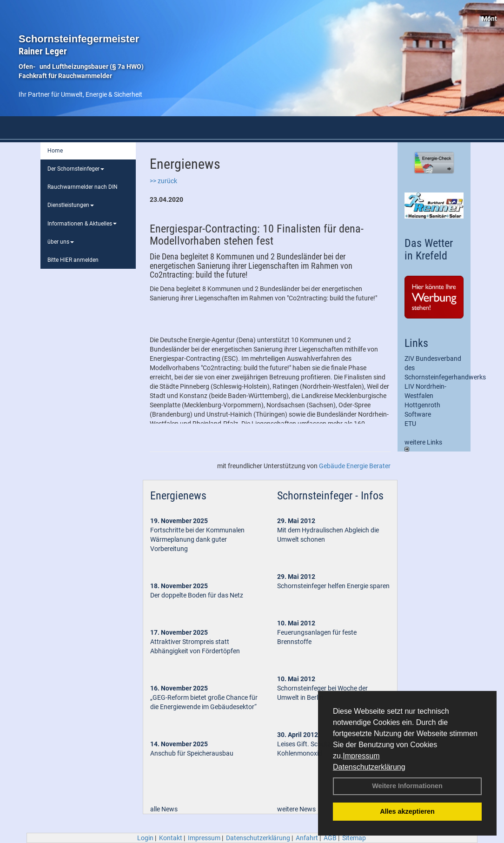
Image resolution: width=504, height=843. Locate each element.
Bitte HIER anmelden (73, 260)
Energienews (178, 496)
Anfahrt (307, 838)
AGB (330, 838)
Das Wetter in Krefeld (429, 249)
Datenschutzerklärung (369, 767)
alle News (164, 809)
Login (145, 838)
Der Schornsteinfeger (76, 169)
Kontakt (171, 838)
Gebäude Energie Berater (355, 466)
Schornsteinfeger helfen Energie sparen (333, 586)
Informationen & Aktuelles (82, 224)
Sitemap (354, 838)
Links (416, 343)
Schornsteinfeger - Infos (330, 496)
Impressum (361, 756)
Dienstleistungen (71, 205)
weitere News (296, 809)
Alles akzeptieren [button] (407, 811)
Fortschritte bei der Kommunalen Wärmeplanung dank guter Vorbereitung (197, 539)
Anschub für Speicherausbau (192, 753)
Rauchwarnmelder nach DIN (83, 187)
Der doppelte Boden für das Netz (197, 595)
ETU (410, 424)
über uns (61, 242)
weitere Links (423, 445)
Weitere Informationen (407, 786)
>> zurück (163, 181)
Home (55, 151)
